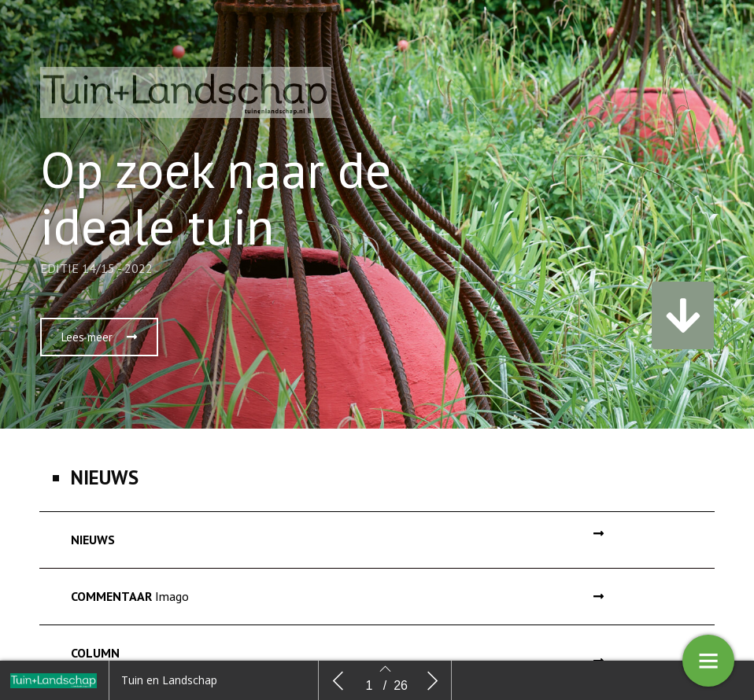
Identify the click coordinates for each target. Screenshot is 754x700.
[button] (99, 337)
